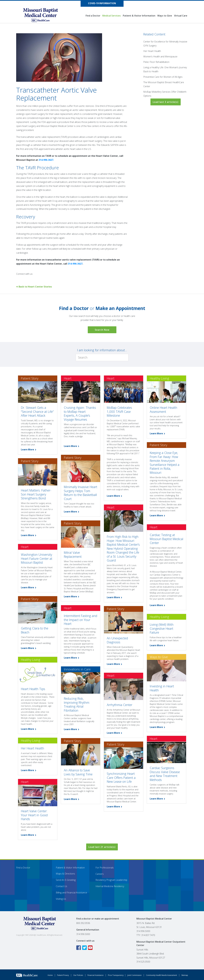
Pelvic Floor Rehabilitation (156, 62)
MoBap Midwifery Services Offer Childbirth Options (165, 94)
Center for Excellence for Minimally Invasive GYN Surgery (165, 44)
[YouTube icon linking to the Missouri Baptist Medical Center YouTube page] (91, 948)
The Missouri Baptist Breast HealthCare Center (164, 84)
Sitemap (185, 975)
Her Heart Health (152, 51)
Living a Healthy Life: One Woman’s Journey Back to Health (165, 69)
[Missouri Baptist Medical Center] (43, 15)
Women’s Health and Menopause (160, 56)
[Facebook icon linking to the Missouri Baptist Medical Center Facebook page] (79, 948)
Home (50, 975)
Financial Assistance (95, 975)
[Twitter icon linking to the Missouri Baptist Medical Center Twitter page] (85, 948)
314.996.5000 (83, 934)
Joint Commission (134, 975)
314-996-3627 (75, 264)
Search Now (102, 330)
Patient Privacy (63, 975)
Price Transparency (116, 975)
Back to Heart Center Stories (34, 287)
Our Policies (78, 975)
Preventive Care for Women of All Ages (163, 77)
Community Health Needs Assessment (161, 975)
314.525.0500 (143, 962)
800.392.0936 (83, 923)
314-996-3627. (46, 160)
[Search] (102, 357)
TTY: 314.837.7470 (146, 935)
